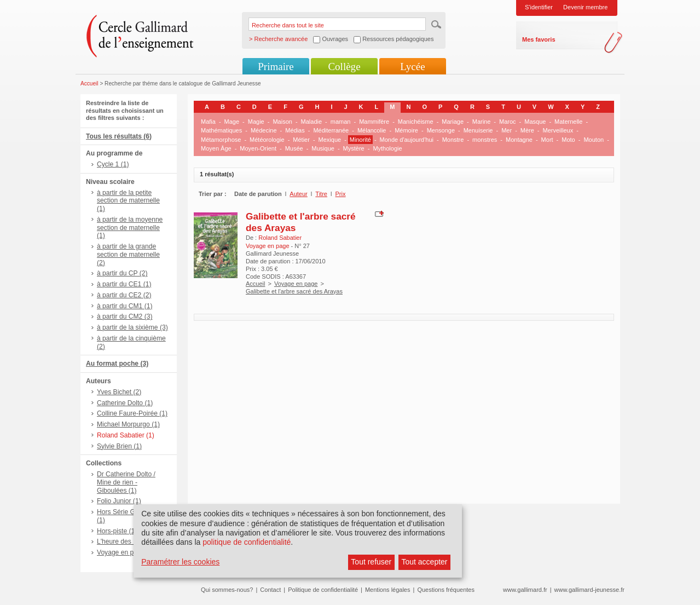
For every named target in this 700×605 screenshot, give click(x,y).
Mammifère (374, 122)
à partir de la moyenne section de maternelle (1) (130, 228)
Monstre (453, 140)
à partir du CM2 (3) (125, 316)
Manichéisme (416, 122)
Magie (256, 122)
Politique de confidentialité (323, 590)
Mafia (208, 122)
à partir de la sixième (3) (132, 327)
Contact (270, 590)
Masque (535, 122)
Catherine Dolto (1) (125, 403)
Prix (341, 194)
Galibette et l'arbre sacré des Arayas (294, 291)
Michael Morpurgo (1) (128, 424)
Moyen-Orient (258, 148)
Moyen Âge (216, 148)
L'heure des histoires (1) (132, 541)
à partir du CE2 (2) (124, 295)
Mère (527, 130)
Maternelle (568, 122)
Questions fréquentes (446, 590)
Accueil (89, 83)
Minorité (360, 140)
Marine (482, 122)
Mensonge (441, 130)
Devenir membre (585, 7)
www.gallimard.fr (525, 590)
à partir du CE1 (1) (124, 284)
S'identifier (539, 7)
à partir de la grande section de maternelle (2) (128, 255)
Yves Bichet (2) (119, 392)
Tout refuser (371, 562)
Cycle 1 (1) (113, 164)
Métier (301, 140)
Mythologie (387, 148)
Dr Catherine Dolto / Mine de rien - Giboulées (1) (126, 482)
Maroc (508, 122)
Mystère (354, 148)
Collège (344, 67)
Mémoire (406, 130)
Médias (295, 130)
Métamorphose (221, 140)
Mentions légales (388, 590)
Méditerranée (331, 130)
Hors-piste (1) (117, 531)
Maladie (312, 122)
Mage (232, 122)
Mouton (594, 140)
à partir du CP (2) (122, 273)
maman (341, 122)
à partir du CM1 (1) (125, 306)
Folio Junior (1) (119, 501)
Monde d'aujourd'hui (407, 140)
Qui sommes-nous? (227, 590)
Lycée (412, 67)
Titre (321, 194)
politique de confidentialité (247, 542)
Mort (547, 140)
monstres (485, 140)
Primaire (276, 67)
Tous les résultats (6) (119, 136)
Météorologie (267, 140)
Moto (568, 140)
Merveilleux (558, 130)
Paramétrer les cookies (180, 562)
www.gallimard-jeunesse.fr (589, 590)
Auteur (298, 194)
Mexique (330, 140)
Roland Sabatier (280, 238)
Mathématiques (221, 130)
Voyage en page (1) (126, 552)
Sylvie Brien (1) (119, 446)
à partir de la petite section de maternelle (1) (128, 201)
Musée (294, 148)
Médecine (264, 130)
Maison (282, 122)
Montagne (519, 140)
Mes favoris (539, 39)
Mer (507, 130)
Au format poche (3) (117, 364)
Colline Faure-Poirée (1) (132, 413)
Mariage (453, 122)
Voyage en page (296, 284)
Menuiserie (478, 130)
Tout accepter (424, 562)
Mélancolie (372, 130)
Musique (323, 148)
